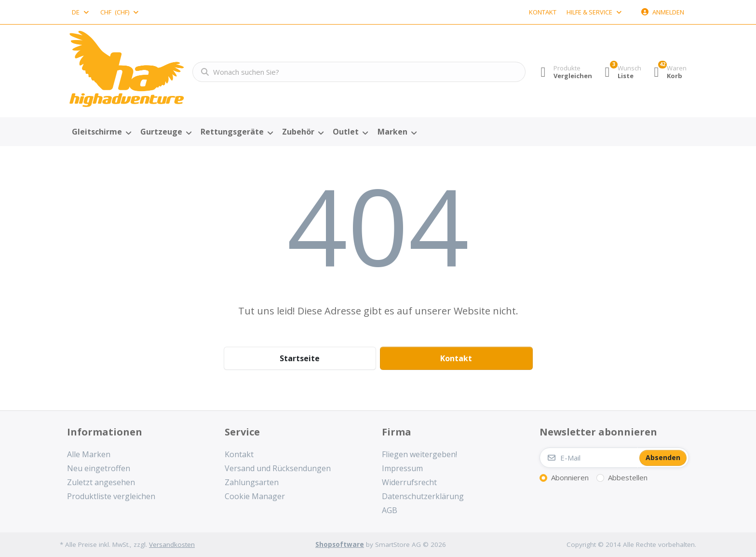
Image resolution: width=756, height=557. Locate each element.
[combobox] (81, 12)
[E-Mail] (589, 458)
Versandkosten (172, 544)
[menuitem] (101, 132)
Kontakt (543, 12)
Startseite (300, 358)
